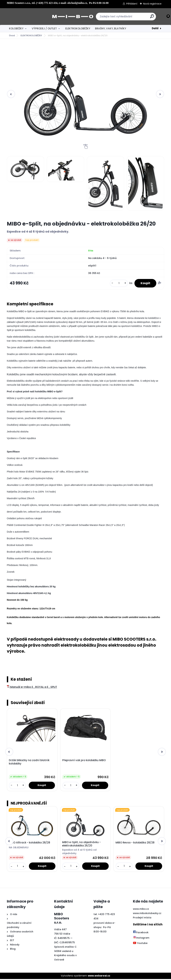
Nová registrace (152, 4)
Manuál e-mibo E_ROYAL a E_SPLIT (32, 688)
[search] (129, 18)
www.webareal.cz (99, 977)
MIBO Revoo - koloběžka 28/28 (135, 844)
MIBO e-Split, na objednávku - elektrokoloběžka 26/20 (81, 845)
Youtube (140, 944)
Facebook (141, 933)
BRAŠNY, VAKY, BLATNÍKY (111, 28)
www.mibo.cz (141, 910)
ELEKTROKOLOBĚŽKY (78, 28)
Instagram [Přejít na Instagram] (141, 939)
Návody (14, 946)
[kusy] (117, 284)
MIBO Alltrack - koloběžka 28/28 (29, 844)
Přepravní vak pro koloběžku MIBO (84, 761)
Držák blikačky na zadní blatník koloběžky (29, 763)
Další (155, 28)
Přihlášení (132, 4)
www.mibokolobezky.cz (147, 914)
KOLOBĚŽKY (16, 28)
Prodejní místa (142, 919)
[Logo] (27, 17)
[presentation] (11, 94)
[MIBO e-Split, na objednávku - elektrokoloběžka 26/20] (85, 94)
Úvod (12, 35)
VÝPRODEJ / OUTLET (44, 28)
